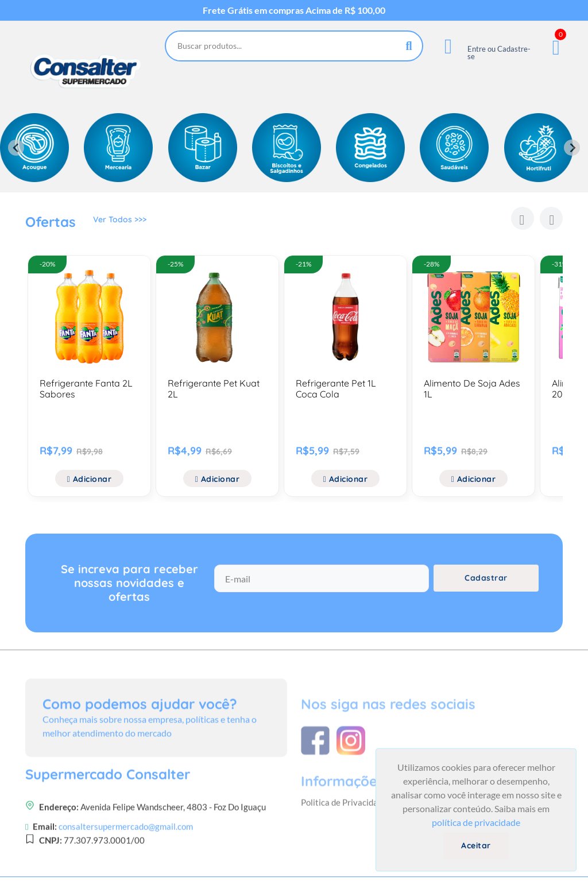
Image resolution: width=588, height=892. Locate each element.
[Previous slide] (16, 148)
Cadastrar (486, 590)
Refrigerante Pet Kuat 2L (214, 389)
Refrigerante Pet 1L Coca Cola (336, 389)
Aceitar (476, 845)
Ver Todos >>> (120, 223)
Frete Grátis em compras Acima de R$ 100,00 (294, 10)
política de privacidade (476, 822)
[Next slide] (572, 148)
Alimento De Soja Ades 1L (472, 389)
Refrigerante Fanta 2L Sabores (86, 389)
